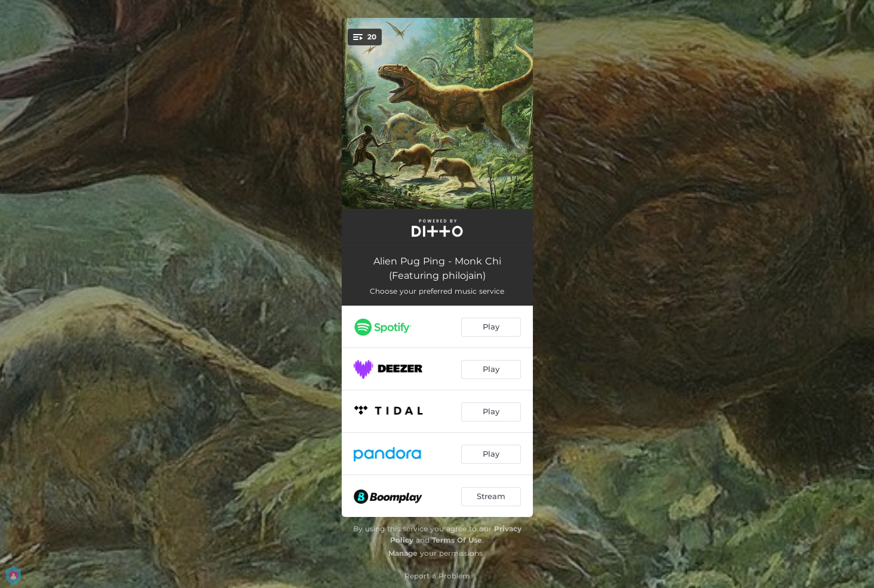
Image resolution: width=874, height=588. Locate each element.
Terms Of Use (457, 540)
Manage (403, 553)
